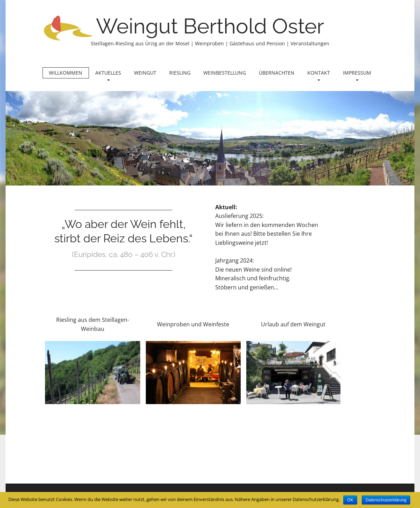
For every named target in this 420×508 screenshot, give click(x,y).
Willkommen (66, 73)
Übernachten (277, 73)
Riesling (180, 73)
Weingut (145, 73)
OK (350, 500)
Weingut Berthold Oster (210, 26)
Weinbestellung (225, 73)
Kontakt (319, 75)
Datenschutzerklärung (386, 500)
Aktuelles (108, 75)
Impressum (357, 75)
